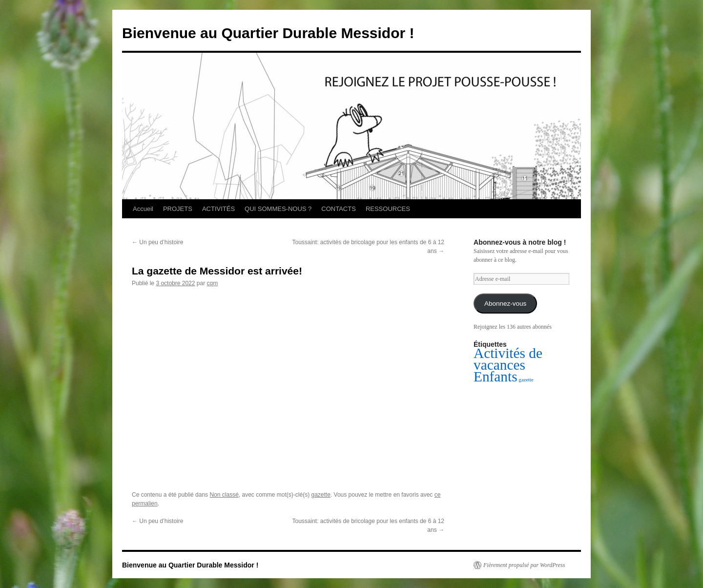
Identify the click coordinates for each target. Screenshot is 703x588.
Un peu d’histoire (157, 242)
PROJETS (178, 209)
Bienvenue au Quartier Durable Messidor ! (268, 33)
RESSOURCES (388, 209)
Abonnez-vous (505, 304)
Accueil (143, 209)
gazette (321, 495)
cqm (212, 283)
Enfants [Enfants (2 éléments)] (496, 377)
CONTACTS (339, 209)
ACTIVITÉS (218, 209)
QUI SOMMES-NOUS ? (278, 209)
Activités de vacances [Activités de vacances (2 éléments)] (508, 359)
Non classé (224, 495)
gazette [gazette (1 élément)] (526, 380)
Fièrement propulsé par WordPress (524, 565)
